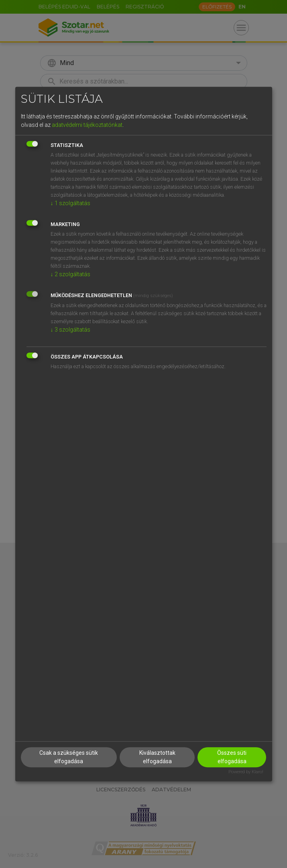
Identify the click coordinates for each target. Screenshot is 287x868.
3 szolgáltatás (70, 330)
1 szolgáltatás (70, 203)
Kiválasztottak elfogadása (157, 757)
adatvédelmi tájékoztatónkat (87, 125)
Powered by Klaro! (246, 772)
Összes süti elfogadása (232, 757)
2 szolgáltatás (70, 274)
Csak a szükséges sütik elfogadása (69, 757)
